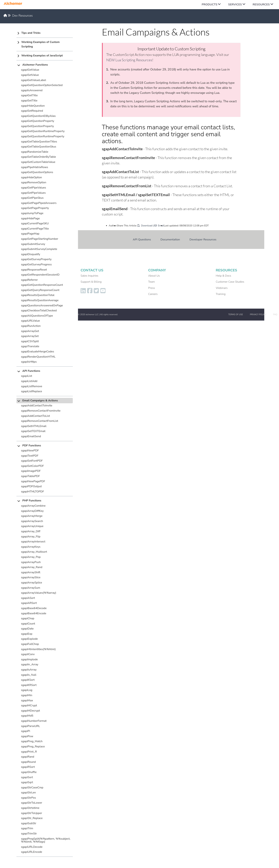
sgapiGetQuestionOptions (37, 172)
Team (152, 282)
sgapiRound (28, 762)
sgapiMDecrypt (30, 711)
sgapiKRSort (29, 685)
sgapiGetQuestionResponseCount (42, 285)
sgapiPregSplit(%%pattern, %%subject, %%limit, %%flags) (46, 840)
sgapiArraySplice (32, 583)
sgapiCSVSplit (30, 341)
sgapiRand (28, 757)
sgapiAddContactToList (35, 416)
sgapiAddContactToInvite (37, 406)
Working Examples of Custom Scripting (40, 44)
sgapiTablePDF (30, 476)
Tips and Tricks (31, 33)
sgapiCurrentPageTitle (35, 229)
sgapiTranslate (30, 346)
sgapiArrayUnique (32, 526)
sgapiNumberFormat (34, 721)
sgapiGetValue (30, 70)
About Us (154, 276)
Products (210, 5)
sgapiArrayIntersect (33, 542)
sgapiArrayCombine (33, 506)
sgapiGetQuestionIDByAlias (38, 116)
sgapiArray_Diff (31, 531)
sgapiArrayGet (30, 331)
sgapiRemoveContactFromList (40, 421)
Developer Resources (203, 239)
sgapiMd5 (27, 716)
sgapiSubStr (29, 823)
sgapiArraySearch (32, 521)
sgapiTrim (27, 828)
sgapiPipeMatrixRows (34, 167)
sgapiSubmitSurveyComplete (39, 249)
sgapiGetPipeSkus (32, 198)
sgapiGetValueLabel (34, 80)
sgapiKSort (28, 680)
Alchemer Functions (35, 65)
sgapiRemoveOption (34, 182)
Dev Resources (23, 16)
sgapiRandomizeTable (35, 152)
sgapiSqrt (27, 782)
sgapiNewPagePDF (33, 481)
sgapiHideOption (31, 177)
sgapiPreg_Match (32, 741)
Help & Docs (223, 276)
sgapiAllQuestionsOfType (37, 316)
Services (235, 5)
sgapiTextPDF (30, 456)
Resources (261, 5)
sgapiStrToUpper (32, 813)
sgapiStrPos (28, 798)
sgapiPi (25, 731)
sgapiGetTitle (29, 95)
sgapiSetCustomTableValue (38, 162)
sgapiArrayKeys (31, 547)
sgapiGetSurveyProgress (36, 264)
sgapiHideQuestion (33, 106)
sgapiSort (27, 777)
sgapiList (27, 376)
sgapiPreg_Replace (33, 746)
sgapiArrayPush (31, 562)
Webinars (222, 288)
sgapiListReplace (32, 391)
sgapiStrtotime (30, 808)
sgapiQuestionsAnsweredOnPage (42, 305)
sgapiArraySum (31, 588)
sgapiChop (28, 618)
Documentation (170, 239)
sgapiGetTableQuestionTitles (39, 142)
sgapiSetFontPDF (32, 461)
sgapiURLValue (30, 321)
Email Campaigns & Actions (40, 401)
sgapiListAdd (29, 381)
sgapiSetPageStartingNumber (40, 239)
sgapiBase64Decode (34, 608)
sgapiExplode (29, 639)
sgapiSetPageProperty (35, 208)
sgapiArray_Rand (32, 567)
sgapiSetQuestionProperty (37, 126)
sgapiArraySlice (31, 577)
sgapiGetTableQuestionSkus (39, 147)
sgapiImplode (29, 659)
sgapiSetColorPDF (32, 466)
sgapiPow (27, 736)
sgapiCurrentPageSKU (35, 223)
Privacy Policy (258, 314)
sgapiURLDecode (32, 847)
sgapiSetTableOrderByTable (38, 157)
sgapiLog (27, 690)
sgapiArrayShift (31, 572)
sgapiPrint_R (29, 752)
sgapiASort (28, 598)
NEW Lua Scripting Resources (129, 60)
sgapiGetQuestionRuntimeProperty (43, 131)
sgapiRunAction (31, 326)
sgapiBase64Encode (34, 613)
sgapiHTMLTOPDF (32, 492)
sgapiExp (27, 634)
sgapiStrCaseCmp (32, 788)
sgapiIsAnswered (32, 90)
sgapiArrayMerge (32, 516)
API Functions (31, 371)
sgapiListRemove (32, 386)
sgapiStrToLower (32, 803)
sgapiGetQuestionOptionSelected (42, 85)
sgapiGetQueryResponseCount (40, 290)
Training (221, 294)
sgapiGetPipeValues (34, 188)
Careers (153, 294)
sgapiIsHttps (29, 362)
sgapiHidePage (30, 218)
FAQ (275, 314)
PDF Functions (32, 446)
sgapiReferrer (29, 280)
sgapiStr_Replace (32, 818)
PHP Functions (32, 501)
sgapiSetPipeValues (33, 193)
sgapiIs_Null (29, 675)
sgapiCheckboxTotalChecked (39, 311)
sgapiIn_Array (30, 664)
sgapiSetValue (30, 75)
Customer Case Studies (230, 282)
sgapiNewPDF (30, 451)
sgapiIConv (28, 654)
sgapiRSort (28, 767)
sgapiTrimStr (29, 834)
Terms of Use (236, 314)
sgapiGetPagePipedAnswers (39, 203)
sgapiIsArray (29, 670)
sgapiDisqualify (31, 254)
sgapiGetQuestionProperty (38, 121)
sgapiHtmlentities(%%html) (38, 649)
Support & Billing (91, 282)
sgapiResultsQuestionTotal (38, 295)
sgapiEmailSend (31, 436)
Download (145, 226)
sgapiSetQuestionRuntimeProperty (43, 136)
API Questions (142, 239)
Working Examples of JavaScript (42, 56)
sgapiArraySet (30, 336)
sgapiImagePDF (31, 471)
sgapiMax (27, 700)
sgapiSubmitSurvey (33, 244)
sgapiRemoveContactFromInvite (41, 411)
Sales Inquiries (89, 276)
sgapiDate (27, 629)
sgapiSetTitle (29, 101)
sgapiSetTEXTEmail (33, 431)
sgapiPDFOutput (31, 486)
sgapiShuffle (29, 772)
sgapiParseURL (30, 726)
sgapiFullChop (30, 644)
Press (152, 288)
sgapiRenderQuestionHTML (38, 357)
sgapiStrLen (28, 793)
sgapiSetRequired (32, 111)
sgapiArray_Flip (31, 537)
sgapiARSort (29, 603)
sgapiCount (28, 624)
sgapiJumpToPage (32, 213)
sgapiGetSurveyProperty (36, 259)
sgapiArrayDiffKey (32, 511)
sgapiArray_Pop (31, 557)
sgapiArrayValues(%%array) (39, 593)
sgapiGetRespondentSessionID (40, 275)
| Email (158, 226)
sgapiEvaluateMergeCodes (38, 352)
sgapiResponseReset (34, 270)
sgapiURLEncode (32, 852)
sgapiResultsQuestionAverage (40, 300)
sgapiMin (27, 695)
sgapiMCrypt (29, 705)
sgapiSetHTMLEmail (34, 426)
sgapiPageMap (30, 234)
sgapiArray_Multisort (34, 552)
